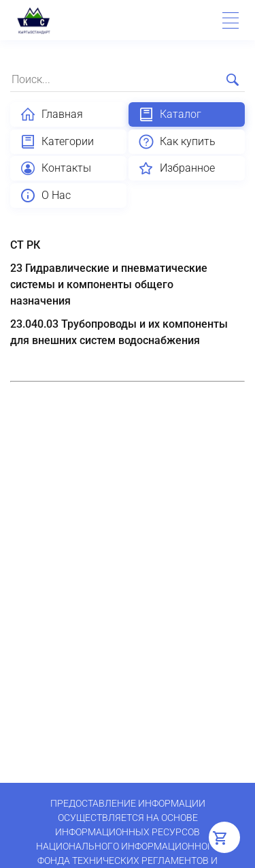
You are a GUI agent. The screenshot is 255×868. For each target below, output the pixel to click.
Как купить (177, 142)
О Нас (45, 196)
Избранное (176, 168)
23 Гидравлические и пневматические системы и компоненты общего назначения (109, 284)
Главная (51, 114)
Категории (57, 142)
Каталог (170, 114)
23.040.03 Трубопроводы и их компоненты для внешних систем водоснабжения (119, 332)
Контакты (55, 168)
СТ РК (25, 245)
